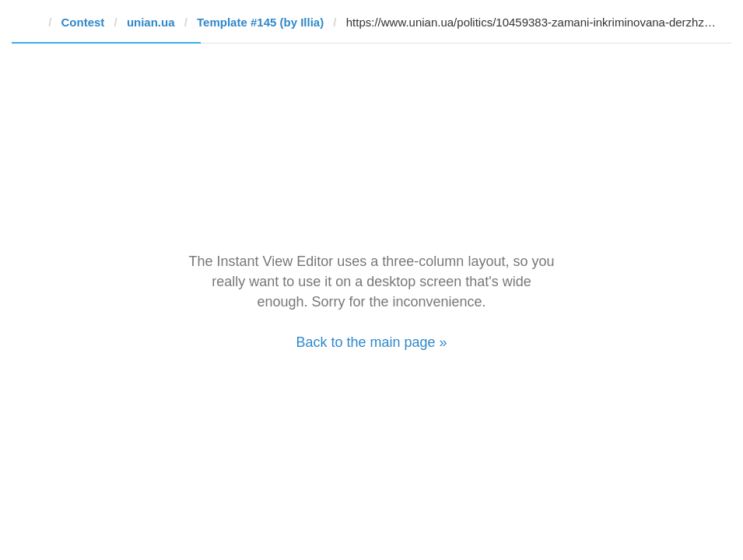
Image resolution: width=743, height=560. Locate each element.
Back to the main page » (371, 342)
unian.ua (151, 22)
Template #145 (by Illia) (260, 22)
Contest (83, 22)
